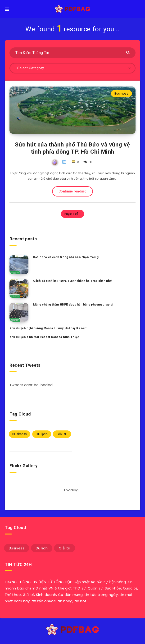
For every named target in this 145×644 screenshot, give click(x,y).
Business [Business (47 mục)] (20, 434)
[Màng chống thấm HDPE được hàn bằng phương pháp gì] (19, 312)
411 (88, 162)
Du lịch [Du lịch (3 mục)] (42, 434)
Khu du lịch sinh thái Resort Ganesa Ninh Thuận (45, 337)
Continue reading (72, 191)
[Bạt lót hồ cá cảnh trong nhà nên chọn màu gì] (19, 265)
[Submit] (129, 52)
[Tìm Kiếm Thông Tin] (72, 53)
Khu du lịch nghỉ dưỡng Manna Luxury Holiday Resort (48, 328)
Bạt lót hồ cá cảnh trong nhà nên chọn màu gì (66, 257)
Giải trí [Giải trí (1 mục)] (62, 434)
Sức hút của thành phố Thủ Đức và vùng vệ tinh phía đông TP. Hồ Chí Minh (72, 148)
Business (121, 94)
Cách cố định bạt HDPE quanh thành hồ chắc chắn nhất (73, 281)
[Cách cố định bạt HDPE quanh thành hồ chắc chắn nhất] (19, 288)
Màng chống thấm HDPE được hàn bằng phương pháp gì (73, 305)
